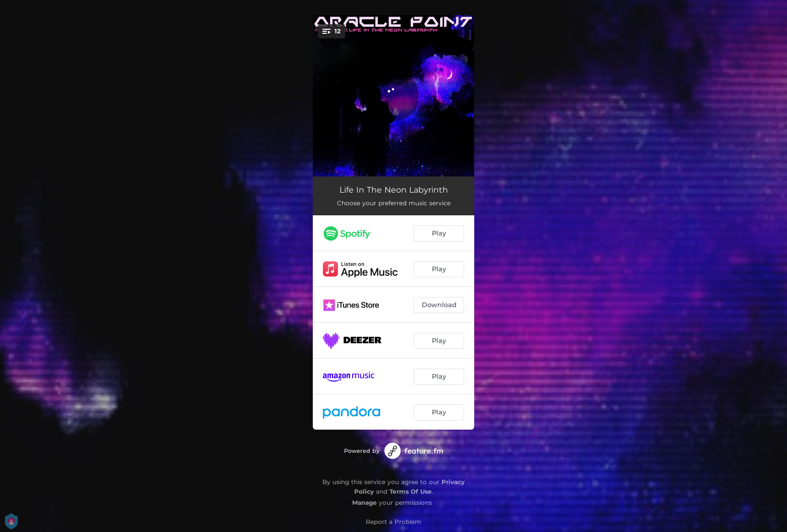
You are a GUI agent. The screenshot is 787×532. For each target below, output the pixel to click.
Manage (364, 503)
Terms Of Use (411, 491)
